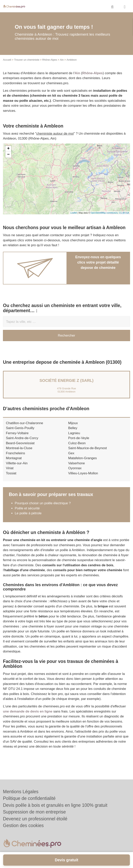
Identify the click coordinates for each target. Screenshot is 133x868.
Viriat (10, 468)
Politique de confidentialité (29, 798)
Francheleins (15, 453)
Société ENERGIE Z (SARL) (66, 380)
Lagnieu (74, 433)
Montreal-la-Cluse (19, 448)
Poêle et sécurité (27, 508)
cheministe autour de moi (55, 134)
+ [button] (8, 149)
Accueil (7, 60)
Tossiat (11, 473)
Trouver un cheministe (27, 60)
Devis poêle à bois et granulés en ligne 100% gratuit (55, 805)
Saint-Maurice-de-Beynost (88, 448)
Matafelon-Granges (83, 458)
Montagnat (14, 458)
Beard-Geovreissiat (20, 443)
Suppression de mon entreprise (34, 812)
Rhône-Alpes (50, 60)
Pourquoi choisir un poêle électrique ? (43, 503)
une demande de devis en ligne (28, 711)
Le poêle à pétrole (28, 513)
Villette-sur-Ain (17, 463)
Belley (73, 428)
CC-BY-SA (124, 213)
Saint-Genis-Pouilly (20, 428)
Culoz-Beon (77, 443)
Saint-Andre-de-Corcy (22, 438)
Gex (71, 453)
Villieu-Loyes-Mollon (83, 473)
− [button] (8, 155)
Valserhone (77, 463)
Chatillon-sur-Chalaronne (24, 423)
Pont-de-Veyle (79, 438)
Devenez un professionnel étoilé (35, 819)
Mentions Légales (21, 792)
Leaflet (74, 213)
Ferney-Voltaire (17, 433)
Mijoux (73, 423)
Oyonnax (75, 468)
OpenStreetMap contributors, (105, 213)
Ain (62, 60)
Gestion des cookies (23, 825)
